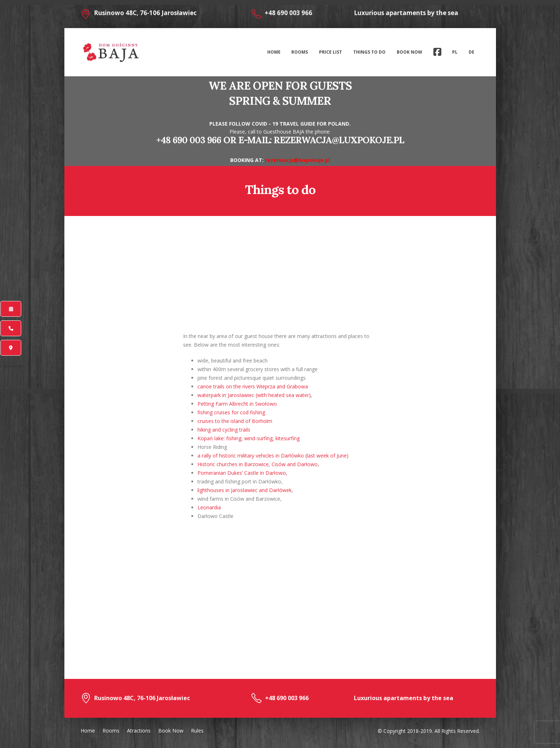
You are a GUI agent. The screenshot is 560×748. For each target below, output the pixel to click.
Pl (455, 52)
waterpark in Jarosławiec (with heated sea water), (255, 395)
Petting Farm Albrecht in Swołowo (237, 404)
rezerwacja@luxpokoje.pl (339, 140)
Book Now (409, 52)
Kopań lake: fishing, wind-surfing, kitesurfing (249, 438)
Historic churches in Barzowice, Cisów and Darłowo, (258, 464)
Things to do (369, 52)
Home (274, 52)
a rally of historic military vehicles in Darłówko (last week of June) (273, 456)
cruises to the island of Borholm (235, 421)
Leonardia (209, 507)
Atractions (139, 731)
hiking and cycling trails (224, 430)
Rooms (300, 52)
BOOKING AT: (248, 160)
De (472, 52)
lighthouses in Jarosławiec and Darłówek (245, 490)
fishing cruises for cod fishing (231, 412)
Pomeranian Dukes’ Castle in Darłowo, (242, 473)
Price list (331, 52)
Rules (197, 731)
